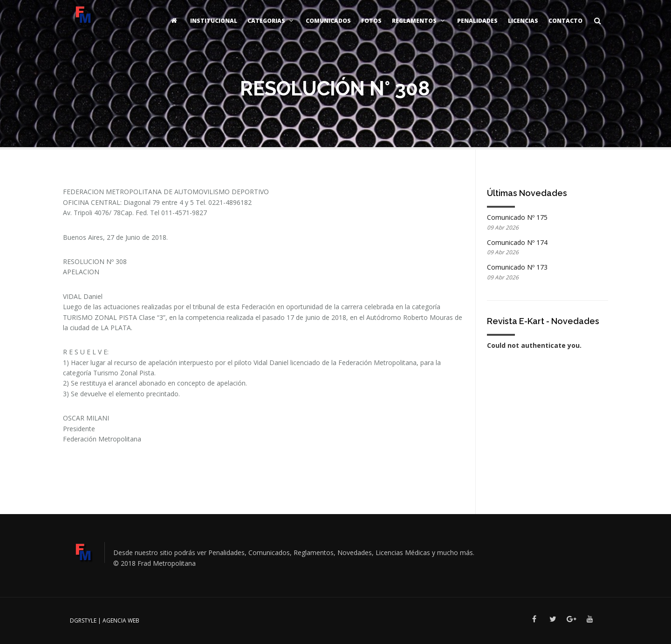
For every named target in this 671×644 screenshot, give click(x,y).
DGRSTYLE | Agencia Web (105, 620)
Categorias (271, 21)
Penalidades (477, 21)
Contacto (565, 21)
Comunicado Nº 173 (517, 267)
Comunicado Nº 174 (517, 242)
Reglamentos (419, 21)
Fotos (371, 21)
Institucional (214, 21)
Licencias (523, 21)
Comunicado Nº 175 (517, 217)
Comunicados (328, 21)
